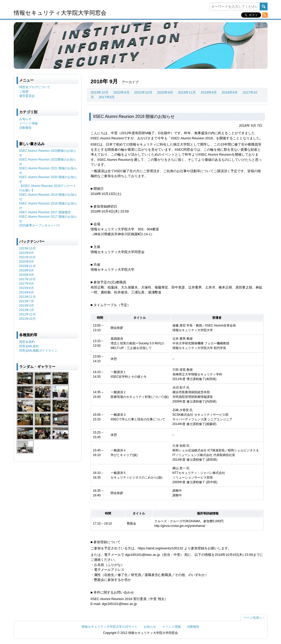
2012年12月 (27, 314)
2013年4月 (27, 306)
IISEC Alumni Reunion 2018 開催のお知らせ (134, 116)
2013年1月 (27, 310)
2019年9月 (209, 92)
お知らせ (25, 119)
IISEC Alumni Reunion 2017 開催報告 (45, 212)
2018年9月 (230, 92)
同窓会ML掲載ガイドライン (38, 351)
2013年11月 (27, 297)
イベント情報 (28, 123)
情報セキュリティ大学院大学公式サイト (110, 627)
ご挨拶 (24, 92)
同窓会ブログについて (35, 87)
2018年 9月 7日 (251, 126)
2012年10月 (27, 319)
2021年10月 (143, 92)
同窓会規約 (27, 342)
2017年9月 (107, 97)
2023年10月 (100, 92)
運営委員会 (27, 96)
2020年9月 (165, 92)
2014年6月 (27, 292)
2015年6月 (27, 288)
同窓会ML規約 (29, 346)
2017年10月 (27, 279)
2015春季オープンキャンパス (40, 225)
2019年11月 (187, 92)
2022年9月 (121, 92)
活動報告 (25, 128)
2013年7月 (27, 301)
